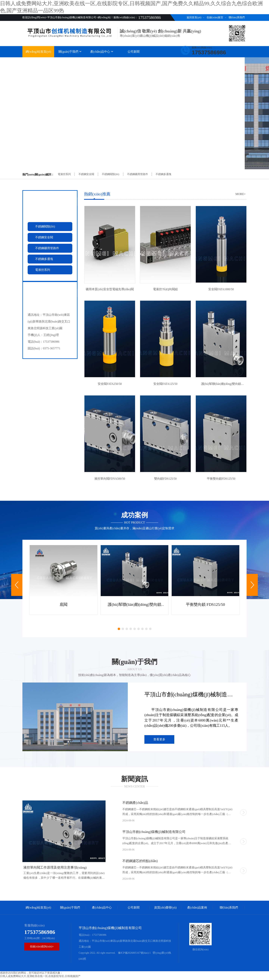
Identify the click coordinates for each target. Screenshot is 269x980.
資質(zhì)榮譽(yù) (165, 61)
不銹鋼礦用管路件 (137, 174)
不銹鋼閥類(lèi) (110, 174)
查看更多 (159, 741)
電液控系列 (64, 174)
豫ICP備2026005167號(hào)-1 (134, 955)
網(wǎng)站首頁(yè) (38, 52)
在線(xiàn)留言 (215, 17)
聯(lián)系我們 (237, 17)
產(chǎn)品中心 (102, 52)
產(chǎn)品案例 (197, 61)
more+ (241, 194)
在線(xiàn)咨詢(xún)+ (42, 949)
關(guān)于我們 (70, 52)
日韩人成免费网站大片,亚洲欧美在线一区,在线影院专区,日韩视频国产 (40, 978)
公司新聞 (134, 52)
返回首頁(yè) (194, 17)
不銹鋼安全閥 (86, 174)
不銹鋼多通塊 (163, 174)
